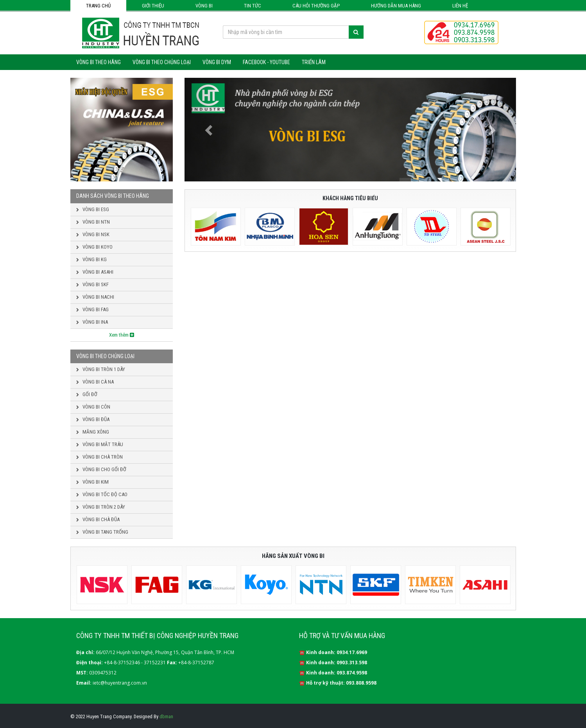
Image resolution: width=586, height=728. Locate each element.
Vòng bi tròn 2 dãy (101, 507)
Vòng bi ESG (93, 209)
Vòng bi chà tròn (99, 457)
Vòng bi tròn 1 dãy (101, 369)
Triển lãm (314, 62)
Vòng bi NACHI (95, 297)
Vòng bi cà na (95, 382)
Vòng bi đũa (93, 419)
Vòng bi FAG (92, 309)
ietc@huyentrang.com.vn (120, 683)
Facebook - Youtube (266, 62)
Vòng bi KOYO (94, 247)
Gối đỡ (87, 394)
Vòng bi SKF (92, 284)
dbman (166, 716)
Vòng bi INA (92, 322)
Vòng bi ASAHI (95, 272)
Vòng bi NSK (93, 234)
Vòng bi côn (93, 407)
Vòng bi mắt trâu (100, 444)
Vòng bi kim (92, 482)
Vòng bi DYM (217, 62)
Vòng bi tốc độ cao (102, 494)
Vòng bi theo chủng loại (162, 62)
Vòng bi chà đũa (98, 519)
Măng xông (93, 432)
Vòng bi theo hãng (99, 62)
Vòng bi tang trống (102, 532)
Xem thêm (122, 335)
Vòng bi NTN (93, 222)
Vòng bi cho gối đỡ (101, 469)
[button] (209, 130)
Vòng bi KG (91, 259)
